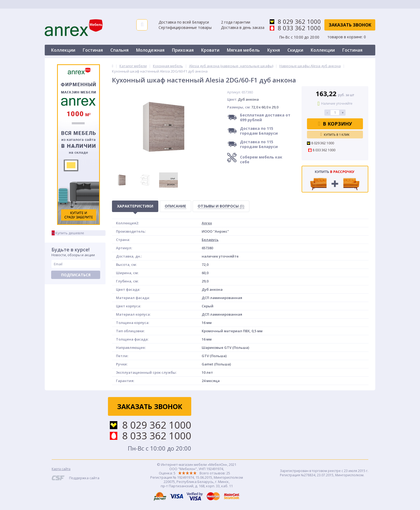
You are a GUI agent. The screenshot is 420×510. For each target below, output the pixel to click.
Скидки (295, 50)
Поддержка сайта (84, 478)
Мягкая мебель (243, 50)
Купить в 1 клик (335, 134)
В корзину (335, 124)
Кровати (210, 50)
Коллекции (63, 50)
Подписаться (76, 275)
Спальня (119, 50)
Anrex (207, 223)
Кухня (274, 50)
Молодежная (150, 50)
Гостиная (93, 50)
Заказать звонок (350, 25)
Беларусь (210, 240)
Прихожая (183, 50)
